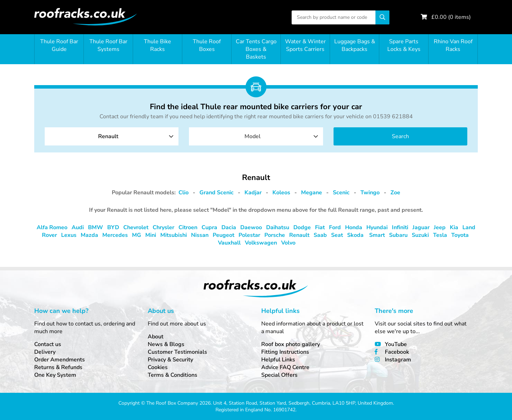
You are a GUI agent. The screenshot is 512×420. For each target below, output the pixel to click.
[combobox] (112, 136)
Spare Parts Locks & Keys (404, 45)
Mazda (89, 235)
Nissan (200, 235)
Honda (354, 227)
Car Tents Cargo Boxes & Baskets (256, 49)
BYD (113, 227)
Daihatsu (278, 227)
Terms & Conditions (173, 375)
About (156, 337)
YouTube (396, 344)
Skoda (355, 235)
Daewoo (251, 227)
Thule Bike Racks (158, 45)
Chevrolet (136, 227)
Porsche (275, 235)
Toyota (460, 235)
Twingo (370, 193)
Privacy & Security (170, 360)
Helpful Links (278, 360)
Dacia (229, 227)
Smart (377, 235)
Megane (312, 193)
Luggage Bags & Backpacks (355, 45)
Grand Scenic (217, 193)
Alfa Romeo (52, 227)
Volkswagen (261, 243)
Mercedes (115, 235)
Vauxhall (229, 243)
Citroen (188, 227)
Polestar (249, 235)
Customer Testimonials (177, 352)
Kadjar (253, 193)
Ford (335, 227)
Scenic (341, 193)
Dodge (302, 227)
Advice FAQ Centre (285, 367)
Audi (78, 227)
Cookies (158, 367)
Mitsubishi (174, 235)
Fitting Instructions (285, 352)
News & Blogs (166, 344)
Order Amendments (60, 360)
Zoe (395, 193)
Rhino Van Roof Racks (453, 45)
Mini (151, 235)
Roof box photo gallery (291, 344)
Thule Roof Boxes (207, 45)
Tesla (440, 235)
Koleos (281, 193)
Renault (299, 235)
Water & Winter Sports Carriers (305, 45)
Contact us (48, 344)
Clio (184, 193)
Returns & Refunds (58, 367)
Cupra (209, 227)
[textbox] (256, 136)
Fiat (320, 227)
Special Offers (279, 375)
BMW (96, 227)
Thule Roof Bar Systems (108, 45)
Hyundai (377, 227)
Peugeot (224, 235)
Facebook (397, 352)
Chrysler (163, 227)
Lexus (69, 235)
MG (137, 235)
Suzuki (420, 235)
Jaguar (421, 227)
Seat (337, 235)
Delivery (45, 352)
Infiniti (400, 227)
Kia (454, 227)
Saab (320, 235)
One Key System (55, 375)
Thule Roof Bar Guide (59, 45)
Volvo (288, 243)
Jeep (440, 227)
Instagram (398, 360)
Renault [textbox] (108, 136)
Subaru (398, 235)
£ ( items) (451, 17)
